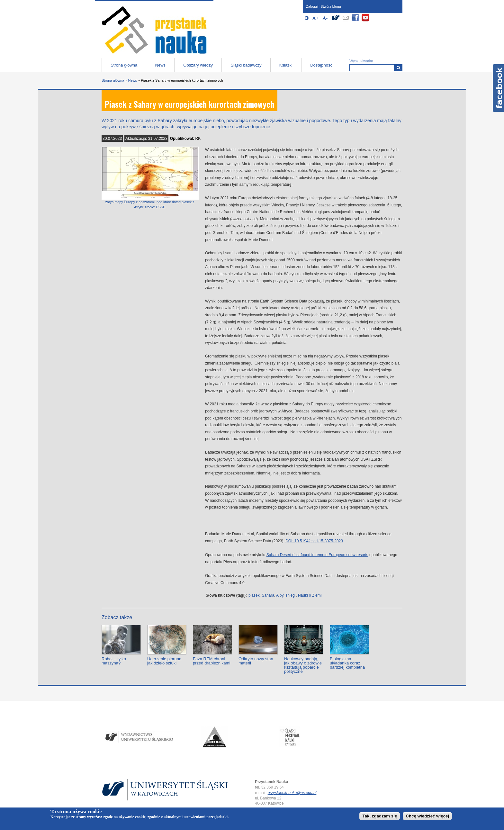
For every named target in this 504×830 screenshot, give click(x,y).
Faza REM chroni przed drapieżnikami (212, 661)
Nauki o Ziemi (310, 595)
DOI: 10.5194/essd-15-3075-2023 (314, 541)
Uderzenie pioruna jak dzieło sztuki (164, 661)
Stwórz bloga (331, 6)
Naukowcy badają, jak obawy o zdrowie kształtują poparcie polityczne (303, 665)
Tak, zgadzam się (380, 816)
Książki (286, 65)
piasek (254, 595)
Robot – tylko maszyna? (114, 661)
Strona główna (124, 65)
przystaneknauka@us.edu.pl (292, 793)
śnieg (290, 595)
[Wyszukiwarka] (398, 68)
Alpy (280, 595)
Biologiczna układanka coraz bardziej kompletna (347, 663)
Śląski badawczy (246, 65)
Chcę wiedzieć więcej (427, 816)
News (161, 65)
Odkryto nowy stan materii (256, 661)
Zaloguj (312, 6)
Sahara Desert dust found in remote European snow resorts (317, 555)
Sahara (268, 595)
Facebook (498, 88)
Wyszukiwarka (361, 61)
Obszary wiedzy (198, 65)
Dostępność (321, 65)
